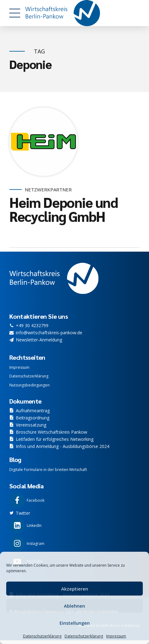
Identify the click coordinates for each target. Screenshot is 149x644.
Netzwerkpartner (48, 190)
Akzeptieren (75, 589)
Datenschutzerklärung (42, 636)
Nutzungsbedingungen (29, 385)
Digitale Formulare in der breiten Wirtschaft (48, 470)
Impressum (116, 636)
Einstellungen (75, 623)
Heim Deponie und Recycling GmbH (63, 209)
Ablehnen (74, 606)
